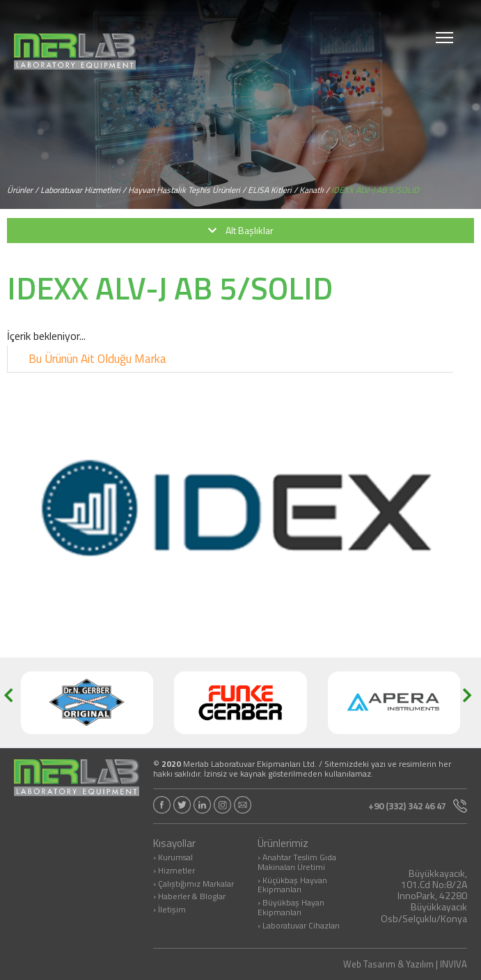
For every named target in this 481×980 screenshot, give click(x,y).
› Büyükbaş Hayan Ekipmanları (291, 908)
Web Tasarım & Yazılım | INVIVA (405, 964)
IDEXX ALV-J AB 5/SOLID (375, 190)
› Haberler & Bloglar (189, 897)
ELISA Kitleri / (273, 190)
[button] (13, 703)
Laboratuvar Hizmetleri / (83, 190)
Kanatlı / (314, 190)
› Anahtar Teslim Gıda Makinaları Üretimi (297, 863)
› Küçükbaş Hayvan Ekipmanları (292, 886)
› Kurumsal (173, 858)
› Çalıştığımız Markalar (194, 885)
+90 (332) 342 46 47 (418, 806)
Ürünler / (23, 190)
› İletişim (169, 910)
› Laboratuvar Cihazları (299, 926)
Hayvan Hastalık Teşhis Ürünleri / (187, 190)
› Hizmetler (174, 871)
